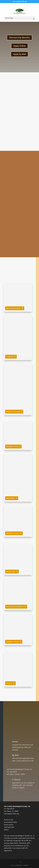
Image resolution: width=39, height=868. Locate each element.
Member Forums (13, 533)
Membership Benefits (19, 38)
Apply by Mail (19, 54)
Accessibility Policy (10, 822)
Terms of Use (9, 820)
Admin (6, 830)
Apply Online (20, 46)
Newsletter (11, 498)
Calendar (10, 357)
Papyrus (19, 865)
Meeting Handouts (14, 308)
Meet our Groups (13, 412)
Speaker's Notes (13, 642)
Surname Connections (15, 607)
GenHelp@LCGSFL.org (11, 814)
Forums (9, 683)
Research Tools (12, 446)
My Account (11, 572)
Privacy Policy (9, 825)
